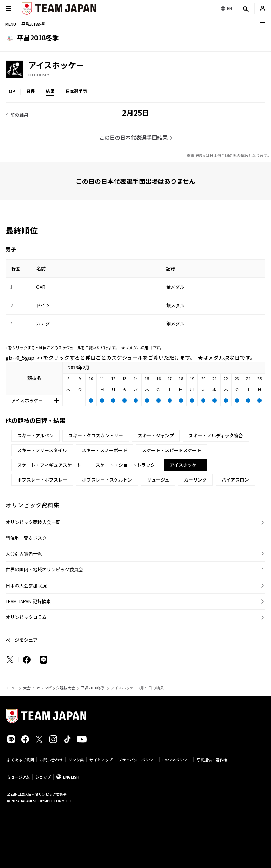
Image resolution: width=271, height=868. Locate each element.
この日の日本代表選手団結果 (133, 137)
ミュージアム (18, 777)
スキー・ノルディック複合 (216, 435)
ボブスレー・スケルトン (107, 480)
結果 (50, 91)
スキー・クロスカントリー (96, 435)
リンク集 (76, 760)
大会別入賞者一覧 (24, 554)
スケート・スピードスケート (172, 450)
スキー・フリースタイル (42, 450)
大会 (27, 688)
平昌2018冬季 (93, 688)
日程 (31, 91)
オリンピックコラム (26, 617)
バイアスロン (235, 480)
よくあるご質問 (21, 760)
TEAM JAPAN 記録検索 (28, 601)
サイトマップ (101, 760)
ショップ (43, 777)
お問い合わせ (51, 760)
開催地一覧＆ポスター (28, 538)
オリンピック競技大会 (56, 688)
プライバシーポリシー (137, 760)
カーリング (195, 480)
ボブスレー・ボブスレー (42, 480)
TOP (10, 91)
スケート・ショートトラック (125, 465)
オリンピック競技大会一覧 (33, 522)
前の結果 (19, 115)
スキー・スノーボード (104, 450)
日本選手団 (76, 91)
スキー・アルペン (35, 435)
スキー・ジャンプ (156, 435)
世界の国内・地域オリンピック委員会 (44, 569)
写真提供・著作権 (212, 760)
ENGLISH (71, 777)
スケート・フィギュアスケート (49, 465)
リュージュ (158, 480)
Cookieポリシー (177, 760)
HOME (11, 688)
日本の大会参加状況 (26, 586)
